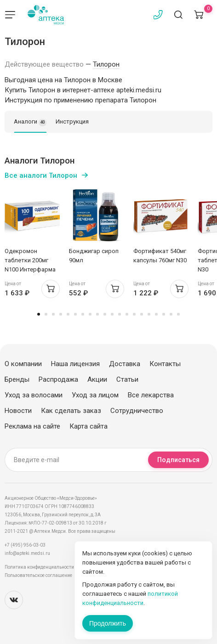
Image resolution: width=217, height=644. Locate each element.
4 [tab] (61, 314)
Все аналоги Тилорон (41, 175)
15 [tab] (142, 314)
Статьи (127, 379)
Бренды (17, 379)
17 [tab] (156, 314)
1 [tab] (39, 314)
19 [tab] (171, 314)
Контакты (165, 364)
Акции (97, 379)
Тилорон (106, 64)
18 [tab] (164, 314)
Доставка (125, 364)
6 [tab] (75, 314)
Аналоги (30, 122)
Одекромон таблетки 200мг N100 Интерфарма (30, 260)
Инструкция (72, 121)
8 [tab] (90, 314)
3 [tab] (53, 314)
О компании (23, 364)
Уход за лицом (95, 395)
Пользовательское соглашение (38, 575)
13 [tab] (127, 314)
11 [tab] (112, 314)
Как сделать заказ (71, 411)
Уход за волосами (34, 395)
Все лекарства (151, 395)
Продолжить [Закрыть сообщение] (108, 623)
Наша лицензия (75, 364)
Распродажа (58, 379)
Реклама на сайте (32, 426)
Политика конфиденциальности (39, 567)
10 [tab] (105, 314)
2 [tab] (46, 314)
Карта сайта (89, 426)
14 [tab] (134, 314)
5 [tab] (68, 314)
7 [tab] (83, 314)
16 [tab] (149, 314)
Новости (18, 411)
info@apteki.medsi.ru (27, 553)
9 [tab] (97, 314)
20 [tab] (178, 314)
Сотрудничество (137, 411)
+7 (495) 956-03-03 (25, 545)
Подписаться (178, 460)
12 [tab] (120, 314)
